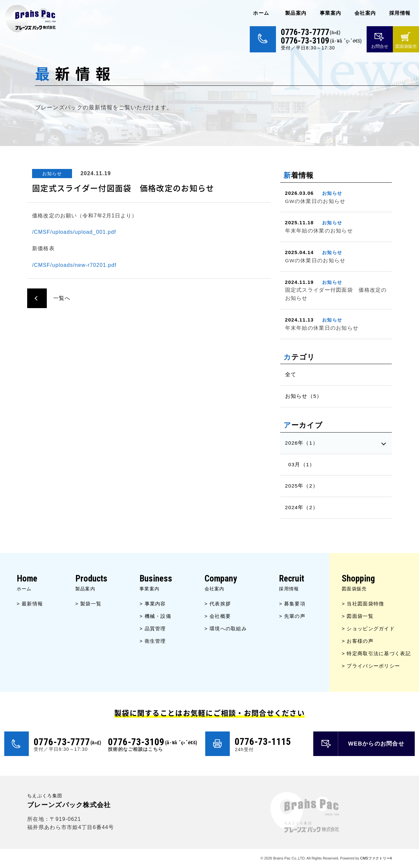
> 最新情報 (30, 604)
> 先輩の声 (292, 616)
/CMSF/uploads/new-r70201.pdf (74, 265)
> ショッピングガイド (368, 628)
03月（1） (302, 464)
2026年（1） (302, 443)
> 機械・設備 (155, 616)
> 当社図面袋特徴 (363, 604)
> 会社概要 (218, 616)
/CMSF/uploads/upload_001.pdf (74, 232)
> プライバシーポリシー (371, 666)
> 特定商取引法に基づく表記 (376, 653)
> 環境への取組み (226, 628)
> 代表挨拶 (218, 604)
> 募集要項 (292, 604)
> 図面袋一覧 (358, 616)
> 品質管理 (153, 628)
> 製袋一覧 (89, 604)
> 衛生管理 (153, 641)
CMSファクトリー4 (376, 858)
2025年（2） (302, 486)
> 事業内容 (153, 604)
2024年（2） (302, 507)
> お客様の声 (358, 641)
